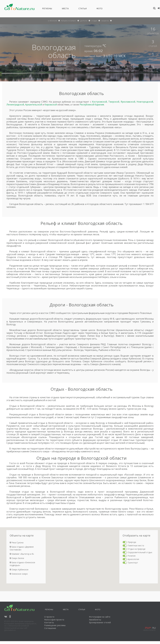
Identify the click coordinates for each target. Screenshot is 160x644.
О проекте (49, 617)
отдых (94, 21)
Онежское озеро (19, 574)
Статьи (83, 9)
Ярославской (128, 102)
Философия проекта (54, 620)
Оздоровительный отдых (140, 552)
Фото (99, 9)
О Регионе (52, 21)
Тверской (114, 102)
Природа (132, 542)
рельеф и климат (69, 21)
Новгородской (145, 102)
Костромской (99, 102)
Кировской (51, 105)
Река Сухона (17, 543)
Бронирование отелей (100, 622)
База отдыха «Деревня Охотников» (22, 548)
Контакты (49, 622)
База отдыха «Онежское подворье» (22, 564)
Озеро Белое (17, 558)
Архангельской (34, 105)
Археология (133, 559)
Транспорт (133, 563)
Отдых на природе (137, 549)
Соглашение (50, 628)
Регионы (47, 9)
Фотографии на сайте (100, 617)
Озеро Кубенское (19, 570)
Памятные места (136, 546)
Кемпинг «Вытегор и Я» (22, 554)
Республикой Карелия (92, 105)
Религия (132, 556)
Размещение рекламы (55, 625)
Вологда (69, 63)
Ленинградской (15, 105)
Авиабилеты (95, 620)
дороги (84, 21)
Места (65, 9)
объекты (105, 21)
